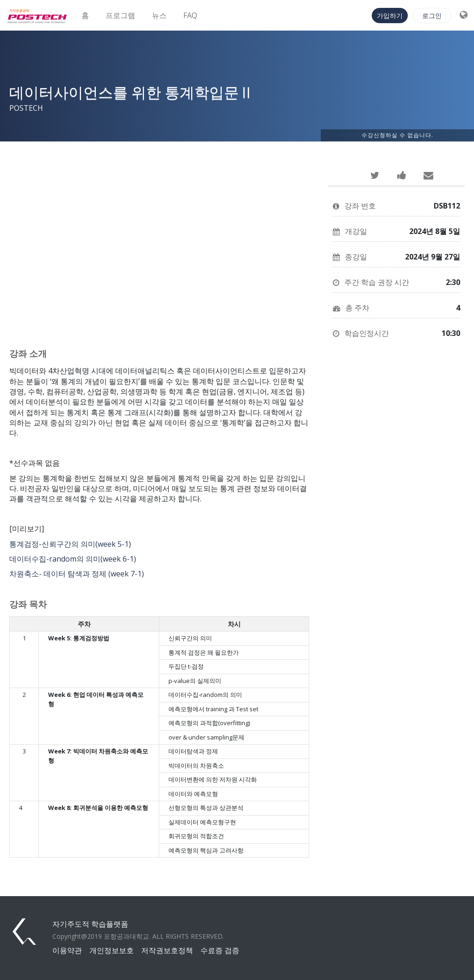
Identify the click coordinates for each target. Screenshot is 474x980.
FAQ (190, 15)
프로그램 (120, 15)
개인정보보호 (112, 950)
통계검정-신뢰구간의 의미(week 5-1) (70, 544)
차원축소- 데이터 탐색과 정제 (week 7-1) (77, 574)
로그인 (432, 16)
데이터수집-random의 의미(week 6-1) (73, 559)
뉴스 (159, 15)
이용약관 (67, 950)
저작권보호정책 (167, 950)
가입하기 (390, 16)
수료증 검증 (220, 950)
